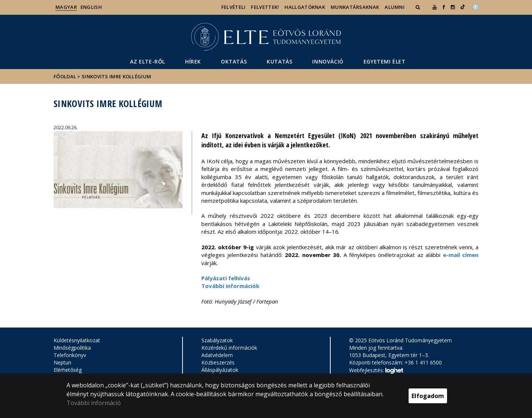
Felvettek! (265, 7)
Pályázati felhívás (226, 278)
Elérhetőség (68, 370)
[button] (419, 7)
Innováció (328, 61)
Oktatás (234, 61)
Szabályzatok (217, 340)
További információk (230, 286)
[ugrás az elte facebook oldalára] (444, 7)
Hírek (193, 61)
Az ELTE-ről (148, 61)
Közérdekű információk (229, 348)
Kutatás (279, 61)
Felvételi (233, 7)
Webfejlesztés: (376, 371)
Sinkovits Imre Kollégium (116, 76)
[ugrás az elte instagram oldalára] (453, 7)
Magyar (66, 7)
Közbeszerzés (218, 362)
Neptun (62, 362)
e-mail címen (461, 255)
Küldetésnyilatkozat (77, 340)
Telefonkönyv (70, 355)
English (91, 7)
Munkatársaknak (355, 7)
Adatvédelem (217, 355)
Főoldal (65, 76)
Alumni (395, 7)
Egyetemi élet (385, 61)
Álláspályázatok (220, 370)
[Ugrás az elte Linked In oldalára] (463, 7)
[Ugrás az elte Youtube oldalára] (435, 7)
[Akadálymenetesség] (475, 6)
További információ (94, 403)
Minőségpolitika (72, 348)
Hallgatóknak (305, 7)
